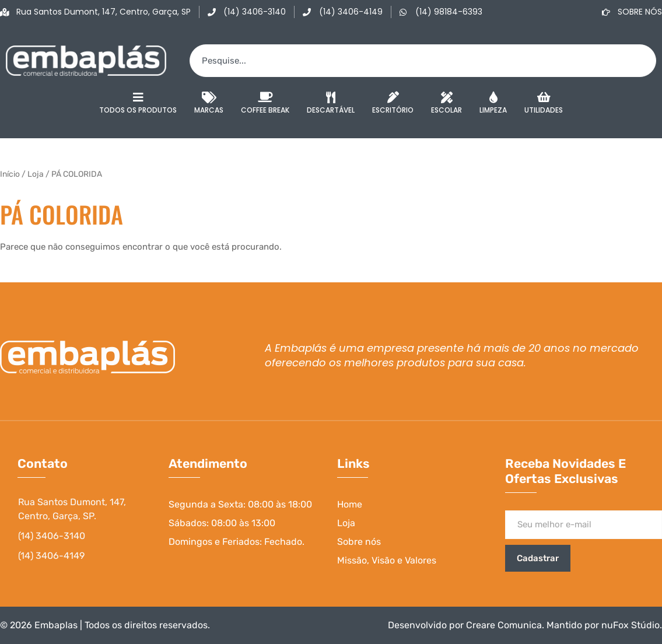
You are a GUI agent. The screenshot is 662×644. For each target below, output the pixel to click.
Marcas (209, 103)
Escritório (393, 103)
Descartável (331, 103)
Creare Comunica (504, 625)
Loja (36, 174)
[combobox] (423, 61)
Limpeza (493, 103)
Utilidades (544, 103)
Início (10, 174)
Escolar (446, 103)
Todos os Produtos (138, 103)
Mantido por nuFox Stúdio (603, 625)
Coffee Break (265, 103)
